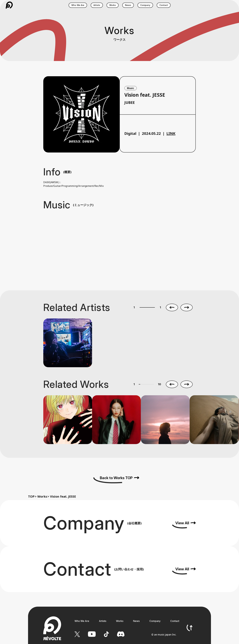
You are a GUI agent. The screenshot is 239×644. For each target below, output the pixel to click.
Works (42, 496)
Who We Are (82, 621)
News (136, 621)
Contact (175, 621)
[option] (68, 343)
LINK (171, 133)
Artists (103, 621)
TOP (31, 496)
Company (155, 621)
